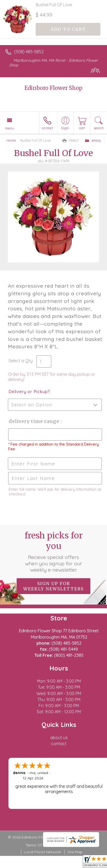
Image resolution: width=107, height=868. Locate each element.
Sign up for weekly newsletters (53, 586)
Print (71, 141)
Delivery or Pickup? (29, 392)
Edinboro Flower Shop (53, 88)
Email (93, 141)
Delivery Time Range (34, 421)
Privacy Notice (69, 845)
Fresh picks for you (54, 552)
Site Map (75, 852)
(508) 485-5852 (29, 52)
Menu (10, 128)
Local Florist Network (42, 852)
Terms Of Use (38, 845)
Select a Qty (20, 361)
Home (11, 140)
